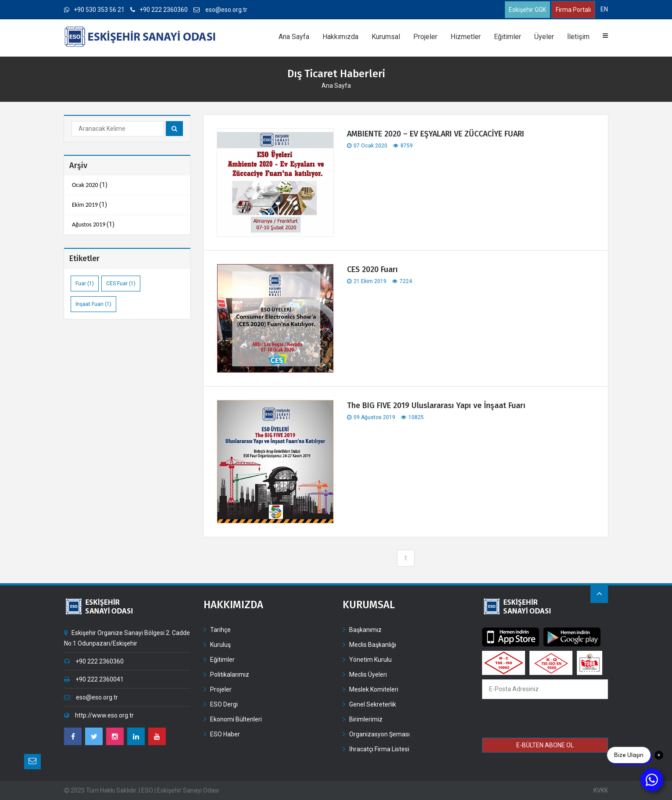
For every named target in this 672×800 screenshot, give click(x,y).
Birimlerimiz (366, 719)
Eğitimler (508, 37)
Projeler (425, 37)
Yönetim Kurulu (370, 660)
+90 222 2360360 (159, 10)
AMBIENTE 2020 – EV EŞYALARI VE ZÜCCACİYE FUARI (437, 134)
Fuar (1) (85, 283)
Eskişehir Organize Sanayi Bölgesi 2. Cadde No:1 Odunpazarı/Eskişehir (127, 638)
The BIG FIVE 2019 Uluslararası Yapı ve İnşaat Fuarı (436, 405)
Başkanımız (365, 630)
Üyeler (544, 37)
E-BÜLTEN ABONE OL (545, 745)
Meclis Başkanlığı (373, 645)
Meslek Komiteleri (374, 689)
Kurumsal (386, 37)
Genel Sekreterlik (373, 704)
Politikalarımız (230, 674)
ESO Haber (225, 734)
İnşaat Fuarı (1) (93, 304)
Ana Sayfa (294, 37)
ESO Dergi (224, 704)
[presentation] (545, 720)
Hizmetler (466, 37)
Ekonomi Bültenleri (236, 719)
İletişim (578, 37)
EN (604, 9)
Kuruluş (220, 645)
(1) (90, 185)
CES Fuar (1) (121, 283)
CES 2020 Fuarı (372, 269)
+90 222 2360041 (94, 679)
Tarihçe (220, 630)
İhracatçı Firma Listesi (379, 749)
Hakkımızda (340, 37)
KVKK (601, 790)
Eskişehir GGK (527, 10)
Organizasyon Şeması (379, 734)
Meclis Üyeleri (368, 674)
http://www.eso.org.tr (99, 715)
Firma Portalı (573, 10)
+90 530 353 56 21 (94, 10)
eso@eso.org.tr (220, 10)
